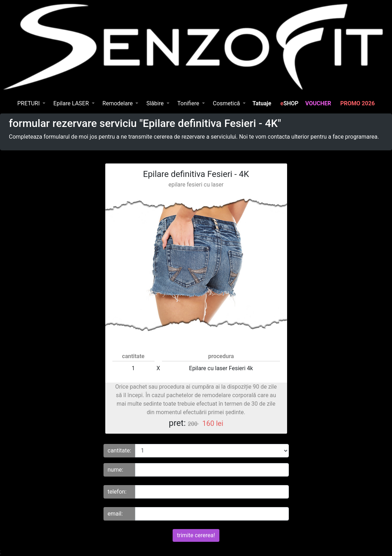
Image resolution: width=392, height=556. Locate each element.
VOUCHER (321, 103)
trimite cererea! (196, 535)
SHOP (289, 103)
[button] (31, 104)
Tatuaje (264, 103)
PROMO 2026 (360, 103)
